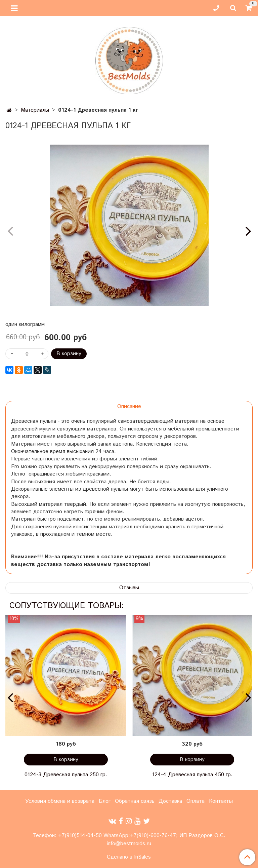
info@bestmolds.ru (129, 844)
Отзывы (129, 588)
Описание (129, 406)
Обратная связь (135, 801)
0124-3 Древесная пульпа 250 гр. (66, 775)
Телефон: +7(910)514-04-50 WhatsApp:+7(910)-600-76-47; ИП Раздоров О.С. (129, 836)
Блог (105, 801)
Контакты (221, 801)
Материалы (35, 110)
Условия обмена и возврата (60, 801)
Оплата (196, 801)
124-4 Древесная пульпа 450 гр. (192, 775)
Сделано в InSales (129, 857)
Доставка (170, 801)
